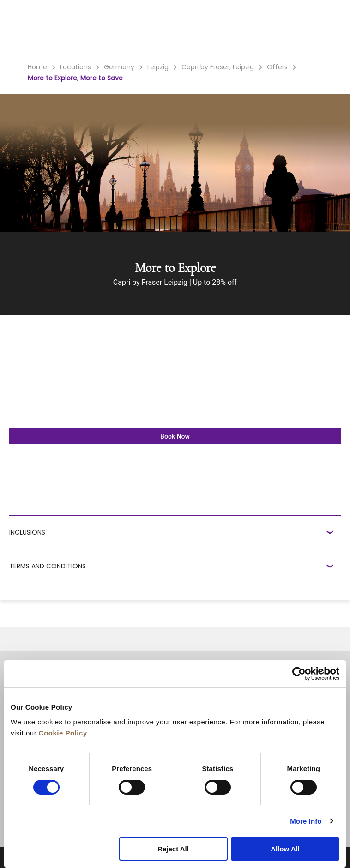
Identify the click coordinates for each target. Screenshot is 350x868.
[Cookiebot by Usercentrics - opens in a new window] (299, 674)
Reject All (173, 849)
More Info (306, 821)
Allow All (285, 849)
